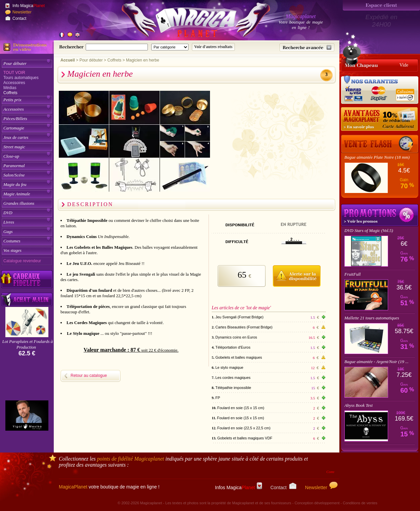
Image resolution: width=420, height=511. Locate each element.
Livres (9, 222)
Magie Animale (17, 194)
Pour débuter (15, 63)
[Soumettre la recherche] (213, 47)
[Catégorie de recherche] (170, 47)
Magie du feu (15, 184)
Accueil (68, 60)
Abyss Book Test (359, 405)
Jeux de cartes (16, 137)
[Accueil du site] (188, 22)
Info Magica (29, 6)
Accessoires (14, 83)
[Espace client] (381, 5)
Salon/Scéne (14, 175)
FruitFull (352, 274)
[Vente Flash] (380, 144)
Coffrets (10, 93)
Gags (8, 231)
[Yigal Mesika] (27, 416)
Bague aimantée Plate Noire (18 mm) (377, 157)
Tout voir (14, 73)
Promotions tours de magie (380, 215)
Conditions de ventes (360, 503)
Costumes (12, 241)
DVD (8, 213)
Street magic (14, 147)
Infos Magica (239, 487)
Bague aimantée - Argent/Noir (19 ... (376, 362)
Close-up (11, 156)
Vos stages (12, 250)
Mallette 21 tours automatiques (372, 318)
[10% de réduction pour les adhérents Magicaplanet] (380, 119)
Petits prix (12, 100)
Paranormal (14, 166)
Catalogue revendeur (22, 261)
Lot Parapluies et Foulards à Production (28, 344)
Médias (10, 88)
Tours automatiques (21, 78)
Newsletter (22, 12)
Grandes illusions (19, 203)
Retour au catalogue (89, 376)
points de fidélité (131, 459)
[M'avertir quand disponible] (297, 275)
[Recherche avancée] (307, 47)
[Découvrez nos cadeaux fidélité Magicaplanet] (27, 279)
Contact (19, 18)
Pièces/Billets (15, 119)
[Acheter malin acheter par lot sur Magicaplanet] (27, 299)
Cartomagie (14, 128)
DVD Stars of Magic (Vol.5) (369, 230)
